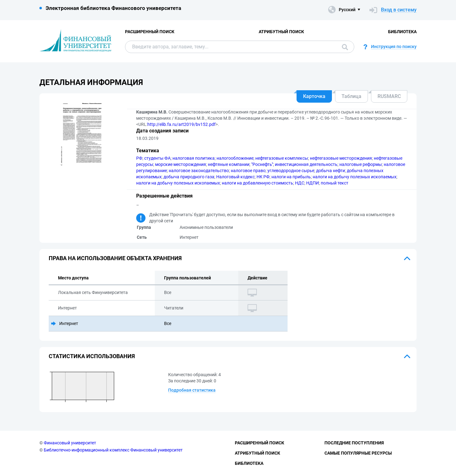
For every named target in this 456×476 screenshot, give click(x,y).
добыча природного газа (189, 177)
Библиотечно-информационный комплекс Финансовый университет (113, 450)
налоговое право (248, 171)
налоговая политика (194, 158)
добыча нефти (331, 171)
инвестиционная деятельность (306, 164)
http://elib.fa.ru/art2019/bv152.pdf (181, 124)
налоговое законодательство (199, 171)
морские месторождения (181, 164)
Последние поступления (354, 443)
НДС (300, 183)
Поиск (345, 47)
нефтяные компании (229, 164)
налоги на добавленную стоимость (257, 183)
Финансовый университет (70, 443)
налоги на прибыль (291, 177)
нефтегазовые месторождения (341, 158)
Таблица (351, 96)
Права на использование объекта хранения (115, 258)
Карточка (314, 96)
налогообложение (235, 158)
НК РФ (263, 177)
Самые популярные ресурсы (358, 453)
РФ (139, 158)
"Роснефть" (262, 164)
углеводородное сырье (291, 171)
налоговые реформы (361, 164)
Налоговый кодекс (235, 177)
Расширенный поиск (150, 32)
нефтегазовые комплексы (282, 158)
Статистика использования (92, 356)
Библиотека (402, 32)
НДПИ (313, 183)
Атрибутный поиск (281, 32)
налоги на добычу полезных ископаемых (355, 177)
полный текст (335, 183)
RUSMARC (389, 96)
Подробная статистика (192, 390)
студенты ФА (157, 158)
